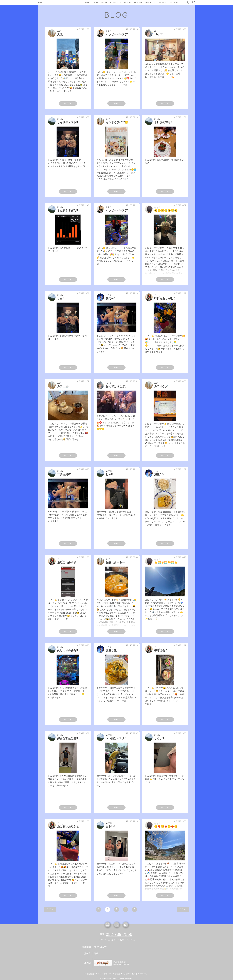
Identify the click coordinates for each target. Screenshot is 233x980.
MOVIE (127, 2)
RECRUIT (150, 2)
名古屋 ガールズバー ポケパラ (99, 974)
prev (50, 909)
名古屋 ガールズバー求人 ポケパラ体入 (131, 974)
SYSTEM (138, 2)
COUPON (162, 2)
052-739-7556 (119, 934)
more (68, 103)
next (183, 909)
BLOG (104, 2)
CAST (95, 2)
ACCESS (174, 2)
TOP (87, 2)
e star (40, 2)
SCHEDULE (115, 2)
